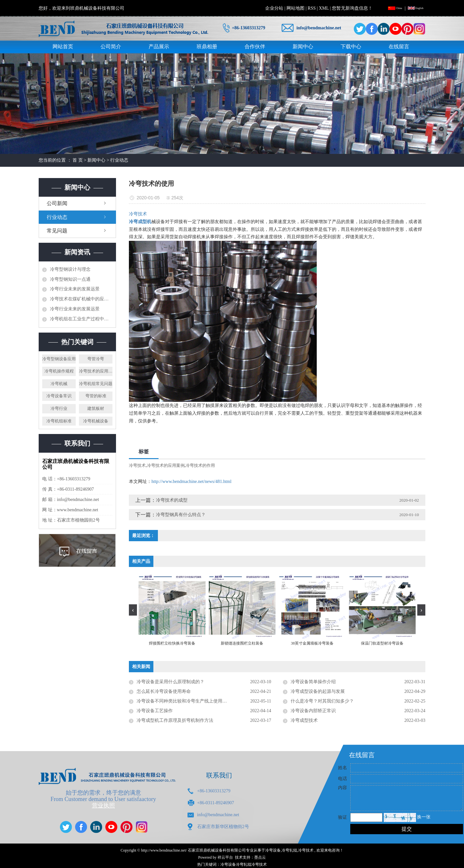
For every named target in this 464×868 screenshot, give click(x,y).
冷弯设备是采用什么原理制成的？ (170, 682)
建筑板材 (96, 408)
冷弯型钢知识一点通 (70, 279)
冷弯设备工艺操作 (155, 711)
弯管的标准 (96, 396)
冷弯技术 (137, 465)
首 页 (78, 160)
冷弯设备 (273, 850)
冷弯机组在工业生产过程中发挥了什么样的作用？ (81, 319)
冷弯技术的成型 (172, 500)
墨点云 (260, 857)
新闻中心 (303, 47)
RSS (312, 8)
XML (324, 8)
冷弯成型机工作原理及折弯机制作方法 (175, 720)
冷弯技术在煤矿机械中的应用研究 (81, 299)
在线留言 (399, 47)
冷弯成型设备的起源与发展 (318, 691)
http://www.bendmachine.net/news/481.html (191, 481)
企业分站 (274, 8)
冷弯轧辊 (289, 850)
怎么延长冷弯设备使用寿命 (164, 691)
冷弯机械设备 (96, 421)
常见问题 (57, 231)
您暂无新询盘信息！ (352, 8)
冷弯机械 (59, 384)
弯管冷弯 (96, 359)
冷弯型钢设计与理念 (70, 269)
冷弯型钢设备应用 (59, 359)
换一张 (424, 817)
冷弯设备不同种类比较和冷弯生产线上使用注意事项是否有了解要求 (204, 701)
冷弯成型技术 (304, 720)
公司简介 (111, 47)
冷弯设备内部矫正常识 (313, 711)
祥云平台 (225, 857)
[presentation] (133, 610)
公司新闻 (57, 203)
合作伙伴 (255, 47)
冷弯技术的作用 (200, 465)
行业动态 (119, 160)
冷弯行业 (59, 408)
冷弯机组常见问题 (96, 384)
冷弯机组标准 (59, 421)
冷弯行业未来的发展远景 (75, 289)
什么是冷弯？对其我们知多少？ (322, 701)
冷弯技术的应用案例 (96, 371)
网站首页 (63, 47)
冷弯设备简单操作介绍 (313, 682)
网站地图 (295, 8)
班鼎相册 (207, 47)
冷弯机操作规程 (59, 371)
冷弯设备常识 (59, 396)
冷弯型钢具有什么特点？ (181, 515)
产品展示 (159, 47)
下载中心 (351, 47)
